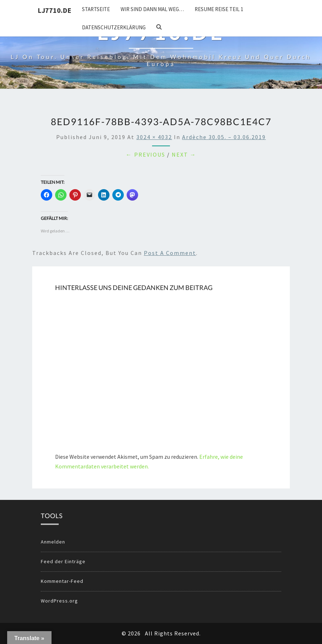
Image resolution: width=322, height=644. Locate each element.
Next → (184, 154)
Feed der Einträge (63, 561)
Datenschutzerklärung (114, 27)
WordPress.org (59, 601)
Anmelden (53, 542)
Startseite (96, 9)
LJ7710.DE (54, 10)
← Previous (146, 154)
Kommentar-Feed (62, 581)
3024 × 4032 (154, 137)
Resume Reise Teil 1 (219, 9)
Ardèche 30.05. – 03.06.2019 (224, 137)
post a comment (170, 253)
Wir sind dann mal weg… (152, 9)
